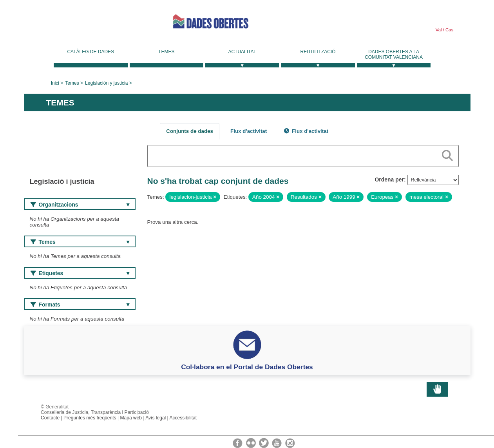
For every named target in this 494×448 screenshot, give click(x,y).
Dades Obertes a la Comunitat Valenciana (394, 54)
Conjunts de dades (190, 131)
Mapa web (131, 418)
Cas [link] (449, 30)
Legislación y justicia (106, 83)
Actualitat (242, 52)
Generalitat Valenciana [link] (83, 24)
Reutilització (318, 52)
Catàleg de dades (90, 52)
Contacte (50, 418)
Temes (166, 52)
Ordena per (389, 180)
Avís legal (156, 418)
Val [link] (439, 30)
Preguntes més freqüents (90, 418)
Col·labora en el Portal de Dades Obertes (247, 367)
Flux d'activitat (249, 131)
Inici (55, 83)
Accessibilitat (183, 418)
